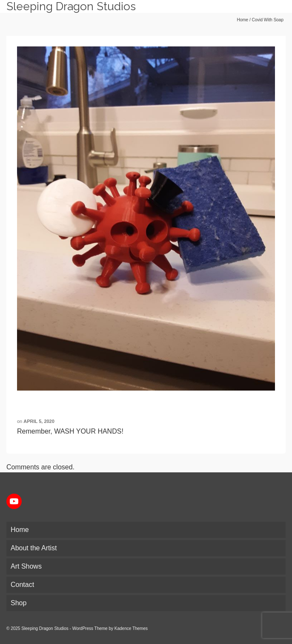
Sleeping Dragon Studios (71, 6)
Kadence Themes (131, 628)
